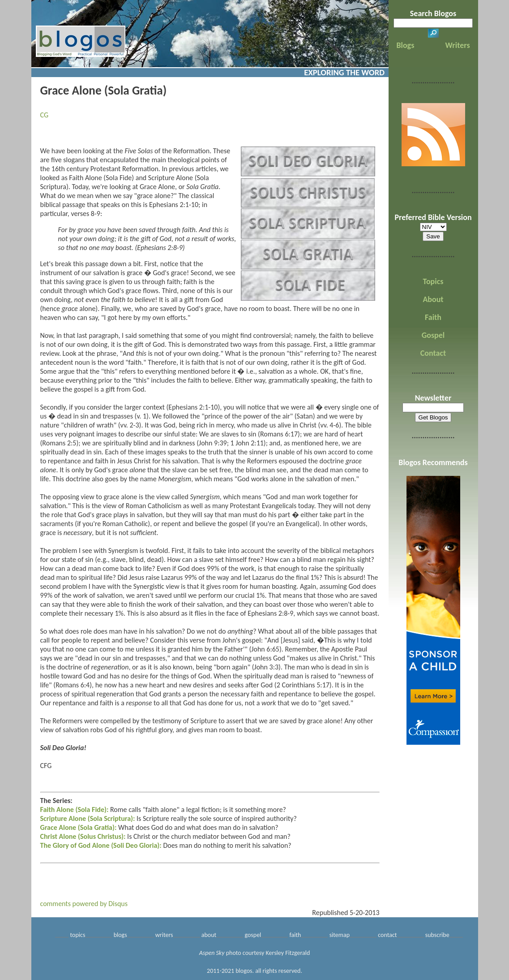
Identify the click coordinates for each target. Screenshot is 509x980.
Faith (433, 317)
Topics (433, 281)
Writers (458, 45)
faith (295, 935)
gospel (253, 935)
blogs (120, 935)
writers (164, 935)
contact (387, 935)
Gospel (433, 335)
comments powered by (84, 904)
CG (44, 115)
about (209, 935)
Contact (433, 353)
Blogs (405, 45)
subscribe (437, 935)
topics (78, 935)
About (433, 299)
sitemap (340, 935)
